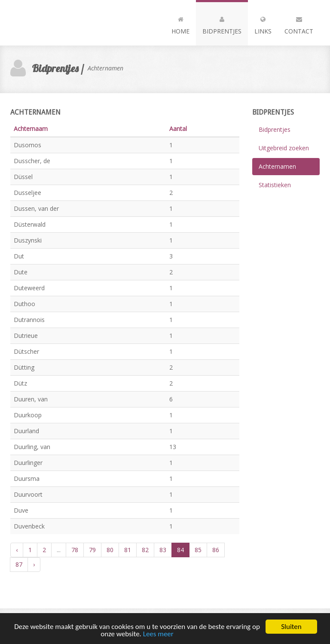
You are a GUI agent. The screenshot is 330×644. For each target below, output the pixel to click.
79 (92, 550)
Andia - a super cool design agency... (58, 23)
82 (145, 550)
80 (110, 550)
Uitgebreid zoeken (284, 148)
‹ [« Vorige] (17, 550)
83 (163, 550)
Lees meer (158, 635)
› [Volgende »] (34, 564)
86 (216, 550)
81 (128, 550)
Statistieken (275, 185)
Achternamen (277, 166)
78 (75, 550)
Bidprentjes (222, 24)
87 (19, 564)
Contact (299, 24)
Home (180, 24)
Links (263, 24)
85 (198, 550)
